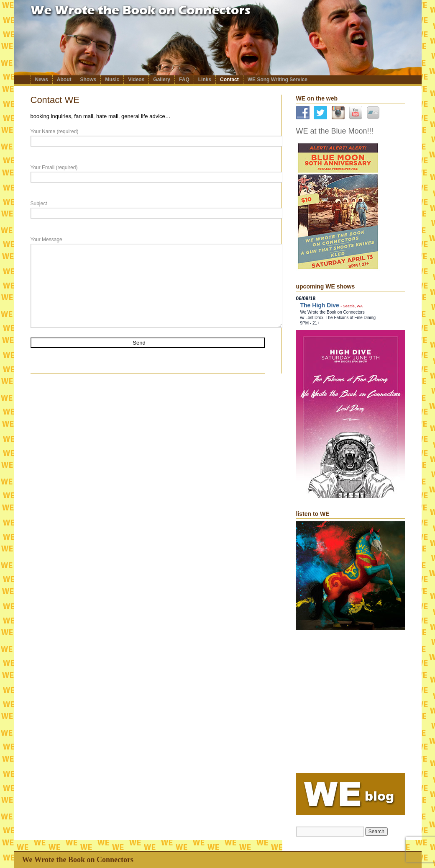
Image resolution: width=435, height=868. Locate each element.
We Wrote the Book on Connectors (78, 860)
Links (205, 80)
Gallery (162, 80)
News (42, 80)
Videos (136, 80)
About (64, 80)
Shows (88, 80)
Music (112, 80)
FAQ (184, 80)
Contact (229, 80)
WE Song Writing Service (278, 80)
